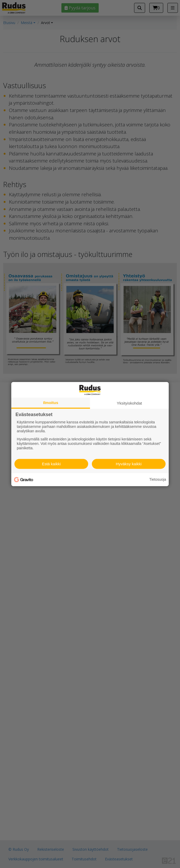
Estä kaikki (51, 464)
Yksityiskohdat (129, 403)
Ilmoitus (51, 402)
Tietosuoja (158, 479)
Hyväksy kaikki (129, 464)
